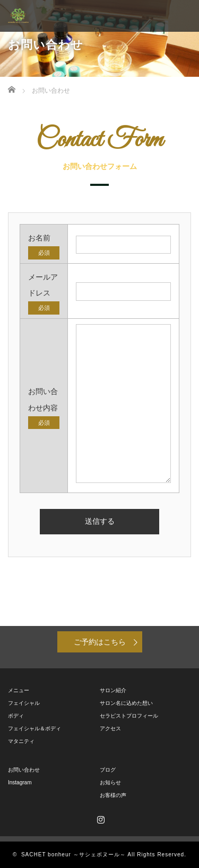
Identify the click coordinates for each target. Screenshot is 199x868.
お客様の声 (113, 795)
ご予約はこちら (100, 642)
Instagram (20, 782)
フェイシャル (24, 703)
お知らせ (110, 782)
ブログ (108, 770)
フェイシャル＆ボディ (34, 728)
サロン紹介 (113, 690)
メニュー (19, 690)
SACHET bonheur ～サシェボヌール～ (73, 854)
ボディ (16, 716)
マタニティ (21, 741)
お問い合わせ (24, 770)
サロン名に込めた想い (126, 703)
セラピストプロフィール (129, 716)
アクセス (110, 728)
